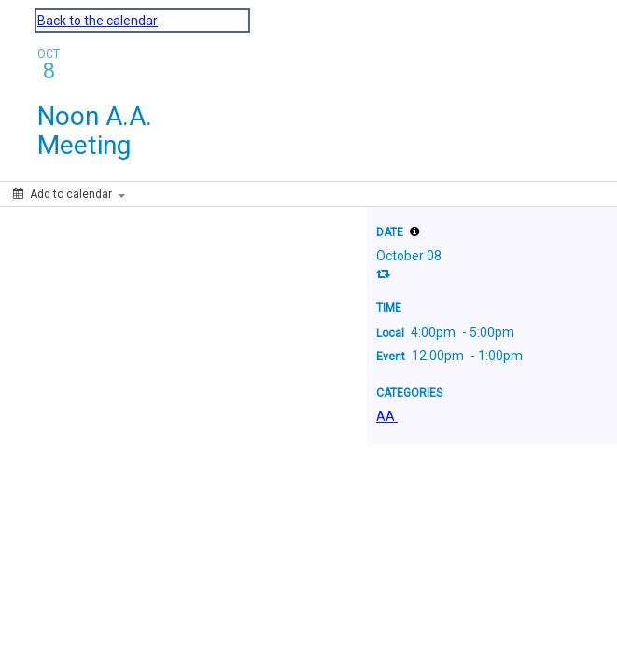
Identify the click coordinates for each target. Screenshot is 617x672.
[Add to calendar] (69, 194)
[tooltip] (414, 231)
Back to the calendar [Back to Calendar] (98, 21)
